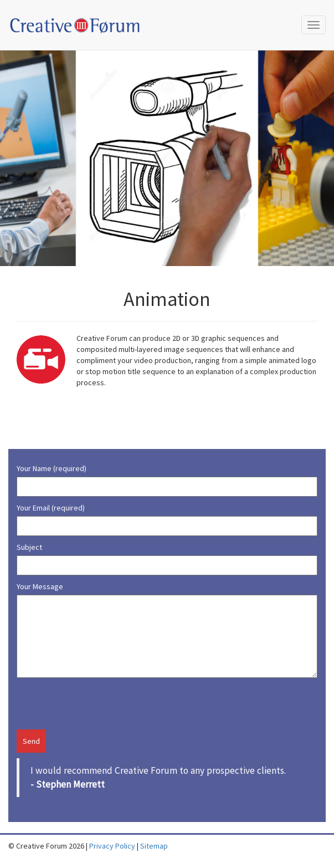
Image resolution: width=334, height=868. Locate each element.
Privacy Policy (112, 846)
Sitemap (154, 846)
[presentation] (81, 703)
